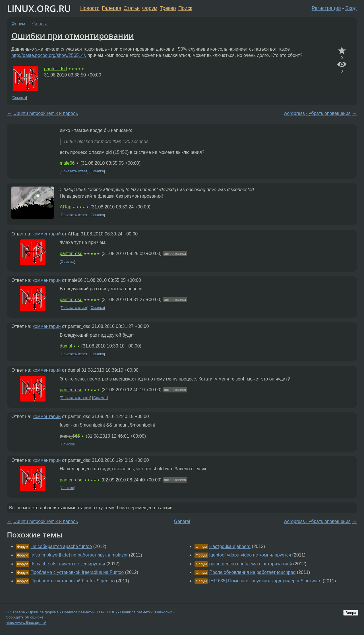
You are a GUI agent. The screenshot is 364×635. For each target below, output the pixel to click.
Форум (150, 8)
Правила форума (44, 612)
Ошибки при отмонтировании (73, 36)
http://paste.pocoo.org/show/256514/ (48, 55)
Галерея (112, 8)
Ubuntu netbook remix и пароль (46, 113)
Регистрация (326, 8)
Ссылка (19, 98)
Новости (90, 8)
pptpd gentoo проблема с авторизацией (251, 564)
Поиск (185, 8)
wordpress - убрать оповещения (317, 113)
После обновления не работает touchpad (253, 572)
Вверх (351, 613)
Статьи (132, 8)
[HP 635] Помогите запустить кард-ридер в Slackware (265, 581)
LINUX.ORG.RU (39, 8)
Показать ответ (74, 171)
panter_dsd (55, 69)
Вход (351, 8)
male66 (67, 163)
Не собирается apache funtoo (61, 546)
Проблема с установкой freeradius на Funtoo (77, 572)
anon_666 (70, 436)
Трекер (168, 8)
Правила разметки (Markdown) (147, 612)
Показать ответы (76, 398)
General (41, 24)
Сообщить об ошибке (25, 617)
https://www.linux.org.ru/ (26, 623)
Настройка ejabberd (230, 546)
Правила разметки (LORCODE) (89, 612)
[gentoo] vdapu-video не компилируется (250, 555)
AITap (66, 207)
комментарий (47, 234)
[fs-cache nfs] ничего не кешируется (68, 564)
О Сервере (15, 612)
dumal (66, 346)
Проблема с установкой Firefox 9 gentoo (73, 581)
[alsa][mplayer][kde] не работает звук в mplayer (79, 555)
